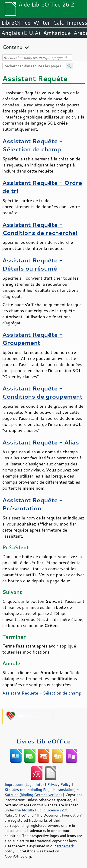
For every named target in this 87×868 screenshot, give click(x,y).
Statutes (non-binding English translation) (40, 790)
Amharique (57, 33)
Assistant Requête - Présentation (32, 504)
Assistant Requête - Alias (41, 442)
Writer (42, 23)
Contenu (12, 47)
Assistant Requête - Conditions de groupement (42, 392)
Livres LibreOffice (43, 741)
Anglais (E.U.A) (21, 33)
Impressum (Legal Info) (24, 784)
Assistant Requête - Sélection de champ (32, 145)
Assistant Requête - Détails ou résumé (32, 264)
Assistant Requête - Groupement (32, 339)
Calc (58, 23)
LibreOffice (16, 23)
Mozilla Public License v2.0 (45, 810)
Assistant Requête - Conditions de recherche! (40, 229)
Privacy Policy (59, 784)
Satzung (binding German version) (33, 795)
